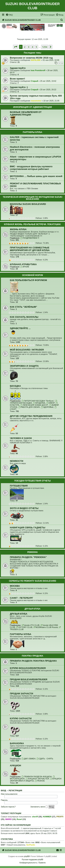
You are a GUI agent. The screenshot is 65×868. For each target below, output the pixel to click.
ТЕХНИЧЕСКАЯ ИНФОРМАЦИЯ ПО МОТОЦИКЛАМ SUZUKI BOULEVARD (32, 198)
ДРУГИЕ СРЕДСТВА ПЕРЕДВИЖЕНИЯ (31, 416)
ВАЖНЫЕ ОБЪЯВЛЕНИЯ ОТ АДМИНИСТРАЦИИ (26, 113)
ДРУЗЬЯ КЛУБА (33, 609)
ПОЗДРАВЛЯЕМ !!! (30, 238)
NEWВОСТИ (17, 461)
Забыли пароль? (8, 807)
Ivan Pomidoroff (38, 70)
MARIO (9, 819)
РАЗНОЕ (40, 781)
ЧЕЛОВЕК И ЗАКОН (21, 438)
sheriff (35, 817)
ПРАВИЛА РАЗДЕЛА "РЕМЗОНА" (28, 557)
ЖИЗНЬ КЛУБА (18, 229)
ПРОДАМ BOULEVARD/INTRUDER (29, 679)
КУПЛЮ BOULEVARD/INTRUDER (28, 668)
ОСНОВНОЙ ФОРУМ (33, 275)
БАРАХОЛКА (17, 743)
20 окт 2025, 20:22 (48, 90)
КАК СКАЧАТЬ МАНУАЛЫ (24, 317)
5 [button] (36, 47)
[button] (16, 47)
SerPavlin (31, 845)
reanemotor (36, 101)
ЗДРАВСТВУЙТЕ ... (20, 328)
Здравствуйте (18, 68)
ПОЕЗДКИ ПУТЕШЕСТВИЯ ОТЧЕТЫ (33, 481)
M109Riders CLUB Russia (45, 627)
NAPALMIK (36, 60)
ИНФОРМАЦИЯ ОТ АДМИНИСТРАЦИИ (33, 107)
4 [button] (32, 47)
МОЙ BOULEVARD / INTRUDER (27, 350)
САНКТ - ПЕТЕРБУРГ (21, 598)
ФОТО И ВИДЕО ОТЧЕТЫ (24, 508)
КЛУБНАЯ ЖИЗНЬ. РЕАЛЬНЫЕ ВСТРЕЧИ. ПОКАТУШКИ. (32, 224)
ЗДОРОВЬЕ (47, 407)
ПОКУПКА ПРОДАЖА (32, 656)
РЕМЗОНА (32, 552)
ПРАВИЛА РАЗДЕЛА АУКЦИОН (37, 777)
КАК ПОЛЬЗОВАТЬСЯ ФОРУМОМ (28, 280)
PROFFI (60, 817)
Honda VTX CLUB (31, 625)
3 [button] (29, 47)
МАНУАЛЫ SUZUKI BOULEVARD (28, 204)
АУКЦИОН (15, 765)
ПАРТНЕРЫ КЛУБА (32, 132)
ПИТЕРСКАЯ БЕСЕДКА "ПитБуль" (38, 401)
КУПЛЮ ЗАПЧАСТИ (21, 718)
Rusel (19, 819)
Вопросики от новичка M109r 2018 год (31, 58)
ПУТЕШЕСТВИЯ (19, 486)
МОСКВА (15, 586)
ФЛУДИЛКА (39, 403)
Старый (34, 81)
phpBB (27, 856)
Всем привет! (18, 79)
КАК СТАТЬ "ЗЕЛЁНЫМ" (23, 307)
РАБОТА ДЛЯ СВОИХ (29, 407)
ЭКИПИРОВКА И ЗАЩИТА (24, 366)
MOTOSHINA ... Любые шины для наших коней (36, 176)
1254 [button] (45, 47)
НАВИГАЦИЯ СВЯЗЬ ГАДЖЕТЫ (28, 528)
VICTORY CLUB (24, 627)
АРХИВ (25, 267)
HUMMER (47, 817)
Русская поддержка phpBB (32, 860)
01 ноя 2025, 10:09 (51, 60)
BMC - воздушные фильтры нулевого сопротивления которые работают (31, 168)
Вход (3, 790)
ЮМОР (51, 403)
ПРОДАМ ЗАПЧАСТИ (21, 694)
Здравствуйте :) (19, 87)
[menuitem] (9, 15)
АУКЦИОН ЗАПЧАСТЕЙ (37, 779)
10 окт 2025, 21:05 (51, 101)
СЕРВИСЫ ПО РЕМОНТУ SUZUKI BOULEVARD (32, 581)
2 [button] (25, 47)
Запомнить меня (39, 807)
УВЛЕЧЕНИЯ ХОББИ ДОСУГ (34, 405)
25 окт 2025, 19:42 (48, 81)
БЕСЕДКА (15, 386)
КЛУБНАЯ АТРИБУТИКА (23, 264)
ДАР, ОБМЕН (29, 759)
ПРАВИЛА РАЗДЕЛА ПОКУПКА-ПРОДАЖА (33, 661)
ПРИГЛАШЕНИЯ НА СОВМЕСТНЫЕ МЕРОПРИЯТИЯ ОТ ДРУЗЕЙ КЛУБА (30, 249)
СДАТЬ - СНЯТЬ (45, 759)
